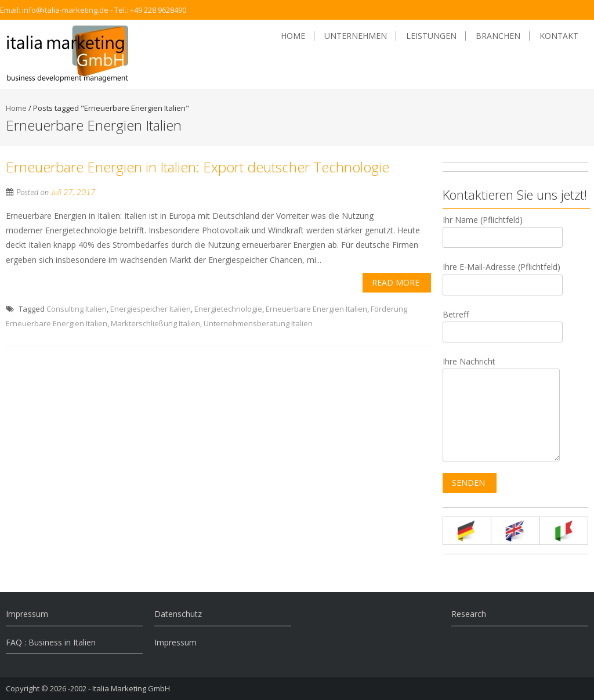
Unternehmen (356, 36)
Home (293, 36)
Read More (396, 282)
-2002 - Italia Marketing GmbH (119, 688)
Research (469, 614)
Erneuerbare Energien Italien (316, 309)
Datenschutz (178, 614)
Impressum (27, 614)
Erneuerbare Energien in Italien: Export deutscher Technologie (198, 167)
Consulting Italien (77, 309)
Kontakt (559, 36)
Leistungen (431, 36)
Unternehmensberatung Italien (258, 323)
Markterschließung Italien (155, 323)
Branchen (498, 36)
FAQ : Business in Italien (51, 642)
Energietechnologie (228, 309)
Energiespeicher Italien (151, 309)
